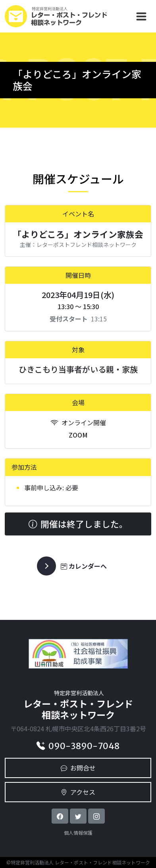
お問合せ (78, 768)
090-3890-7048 (78, 746)
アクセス (78, 792)
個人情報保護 (78, 833)
